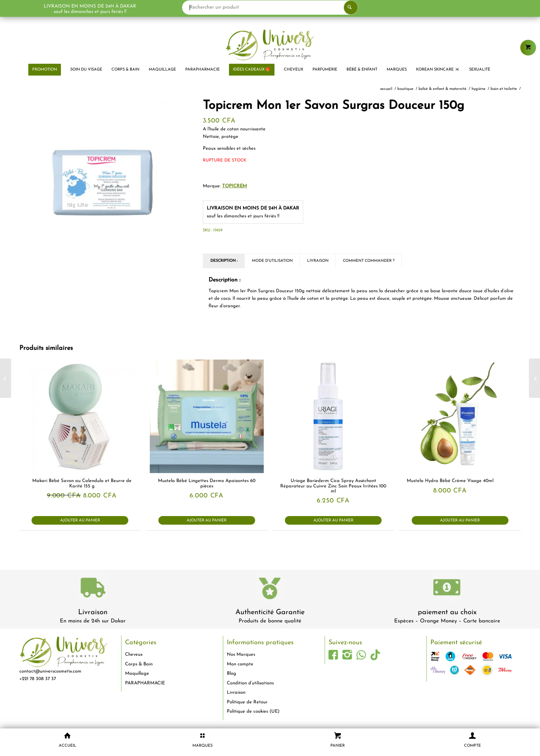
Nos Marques (241, 654)
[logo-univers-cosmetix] (270, 45)
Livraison (93, 612)
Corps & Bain (139, 664)
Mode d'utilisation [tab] (272, 261)
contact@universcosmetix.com (50, 671)
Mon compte (240, 664)
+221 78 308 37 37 (38, 679)
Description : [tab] (224, 261)
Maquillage (137, 673)
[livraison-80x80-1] (93, 589)
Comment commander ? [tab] (369, 261)
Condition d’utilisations (250, 683)
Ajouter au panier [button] (80, 521)
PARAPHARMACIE (145, 683)
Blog (231, 673)
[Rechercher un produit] (270, 8)
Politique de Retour (247, 702)
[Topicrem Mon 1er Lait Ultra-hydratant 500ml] (534, 378)
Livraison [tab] (318, 261)
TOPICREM (235, 186)
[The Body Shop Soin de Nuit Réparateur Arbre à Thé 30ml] (6, 378)
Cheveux (134, 654)
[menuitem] (45, 70)
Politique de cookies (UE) (253, 711)
